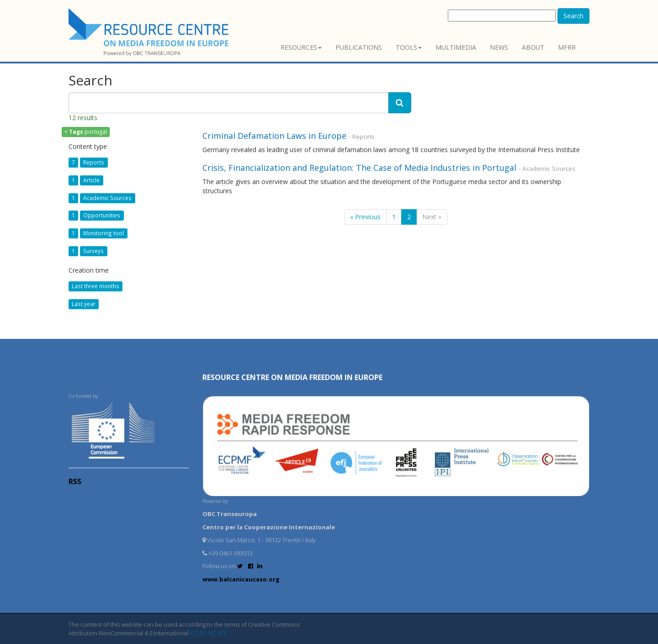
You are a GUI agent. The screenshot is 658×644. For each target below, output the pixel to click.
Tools (409, 47)
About (533, 47)
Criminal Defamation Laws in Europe (276, 136)
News (499, 47)
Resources (301, 47)
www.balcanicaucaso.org (241, 579)
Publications (359, 47)
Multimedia (456, 47)
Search (573, 16)
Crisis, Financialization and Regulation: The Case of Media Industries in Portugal (359, 168)
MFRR (567, 47)
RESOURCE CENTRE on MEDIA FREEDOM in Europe (292, 377)
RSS (75, 481)
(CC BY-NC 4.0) (208, 633)
